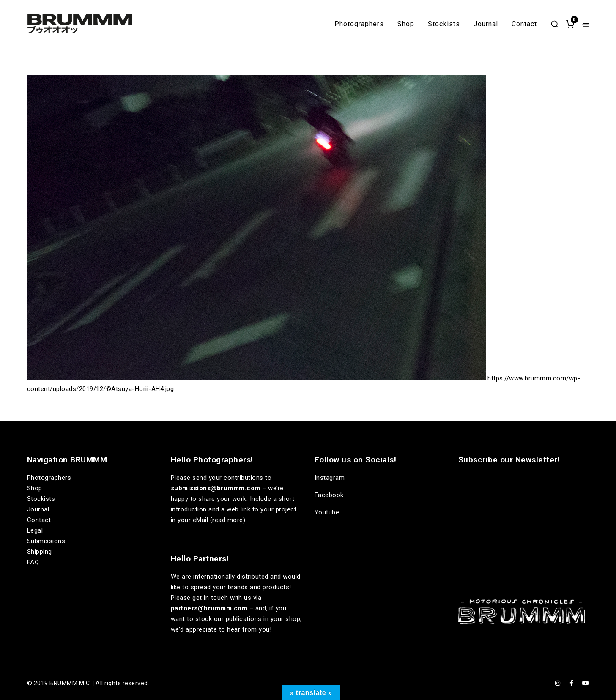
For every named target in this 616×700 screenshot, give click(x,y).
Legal (35, 530)
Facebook (329, 495)
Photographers (359, 24)
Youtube (327, 512)
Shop (406, 24)
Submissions (46, 541)
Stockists (444, 24)
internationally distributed (231, 577)
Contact (524, 24)
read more (228, 520)
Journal (486, 24)
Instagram (330, 478)
